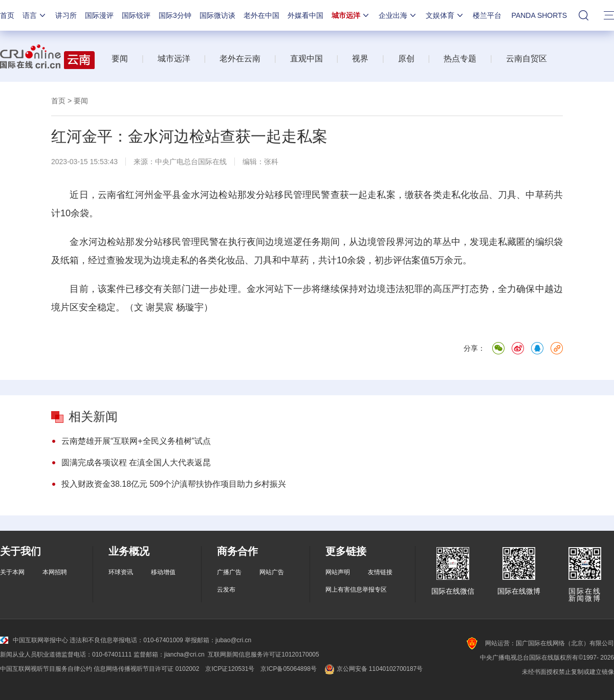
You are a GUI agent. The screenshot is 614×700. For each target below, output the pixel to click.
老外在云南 (240, 59)
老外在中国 (261, 15)
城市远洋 (351, 15)
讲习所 (66, 15)
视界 (360, 59)
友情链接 (380, 572)
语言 (35, 15)
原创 (406, 59)
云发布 (226, 590)
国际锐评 (136, 15)
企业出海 (398, 15)
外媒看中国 (305, 15)
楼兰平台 (487, 15)
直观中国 (306, 59)
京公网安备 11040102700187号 (373, 669)
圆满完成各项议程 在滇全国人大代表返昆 (136, 462)
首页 (7, 15)
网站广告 (272, 572)
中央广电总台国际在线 (191, 162)
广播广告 (229, 572)
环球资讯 (121, 572)
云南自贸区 (527, 59)
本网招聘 (55, 572)
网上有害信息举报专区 (356, 590)
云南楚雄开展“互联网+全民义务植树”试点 (136, 441)
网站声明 (338, 572)
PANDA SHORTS (539, 15)
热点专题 (460, 59)
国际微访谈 (217, 15)
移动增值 (163, 572)
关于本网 (12, 572)
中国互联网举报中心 (34, 640)
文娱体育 (445, 15)
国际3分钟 (175, 15)
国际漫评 (99, 15)
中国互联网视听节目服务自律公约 (46, 669)
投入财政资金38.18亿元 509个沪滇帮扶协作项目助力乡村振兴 (174, 484)
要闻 (120, 59)
